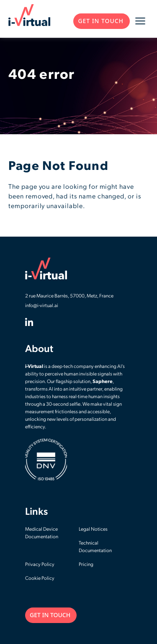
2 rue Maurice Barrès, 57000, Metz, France (69, 296)
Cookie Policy (40, 579)
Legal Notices (93, 529)
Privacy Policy (40, 565)
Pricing (86, 565)
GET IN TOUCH (101, 21)
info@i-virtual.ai (42, 306)
